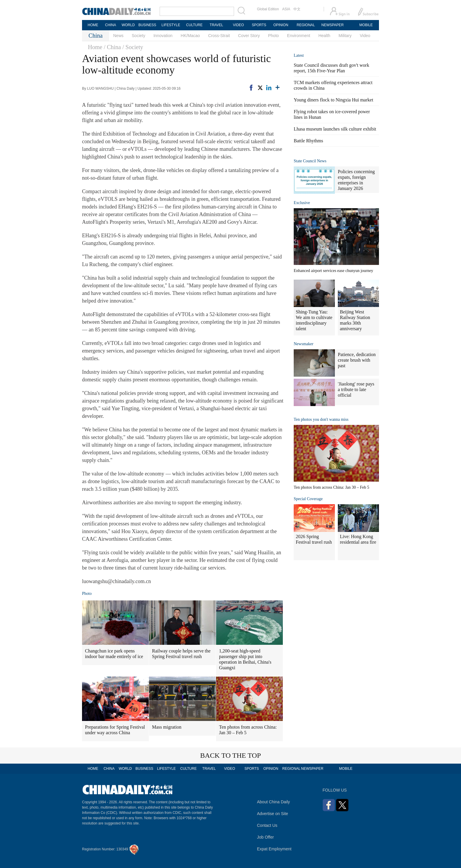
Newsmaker (304, 344)
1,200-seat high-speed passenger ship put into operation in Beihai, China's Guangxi (245, 659)
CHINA (110, 25)
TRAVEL (216, 25)
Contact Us (267, 825)
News (118, 36)
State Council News (310, 161)
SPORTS (259, 25)
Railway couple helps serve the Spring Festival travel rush (181, 654)
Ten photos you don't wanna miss (321, 419)
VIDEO (238, 25)
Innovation (163, 36)
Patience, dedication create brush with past (357, 360)
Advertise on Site (273, 814)
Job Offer (265, 837)
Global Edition (268, 9)
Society (138, 36)
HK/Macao (190, 36)
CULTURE (194, 25)
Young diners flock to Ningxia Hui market (333, 100)
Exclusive (302, 203)
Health (324, 36)
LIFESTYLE (171, 25)
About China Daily (273, 802)
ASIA (286, 9)
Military (345, 36)
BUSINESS (147, 25)
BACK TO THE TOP (231, 755)
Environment (299, 36)
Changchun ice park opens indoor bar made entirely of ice (114, 654)
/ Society (133, 47)
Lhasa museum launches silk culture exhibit (335, 129)
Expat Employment (274, 849)
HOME (93, 25)
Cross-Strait (219, 36)
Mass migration (167, 727)
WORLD (128, 25)
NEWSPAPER (332, 25)
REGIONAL (306, 25)
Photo (274, 36)
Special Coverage (308, 499)
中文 (297, 9)
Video (365, 36)
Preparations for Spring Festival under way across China (115, 730)
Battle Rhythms (308, 141)
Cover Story (249, 36)
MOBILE (366, 25)
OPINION (281, 25)
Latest (299, 55)
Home (95, 47)
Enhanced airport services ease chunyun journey (333, 271)
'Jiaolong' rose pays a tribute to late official (356, 389)
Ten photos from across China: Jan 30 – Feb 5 (248, 730)
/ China (112, 47)
